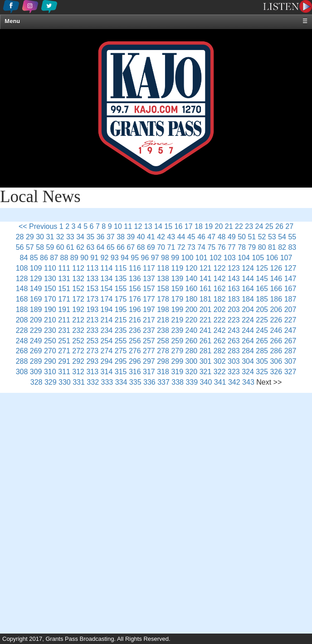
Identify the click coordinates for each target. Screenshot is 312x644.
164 (248, 289)
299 (177, 361)
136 (135, 279)
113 (92, 268)
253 (92, 341)
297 (149, 361)
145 (262, 279)
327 (290, 372)
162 (220, 289)
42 (161, 237)
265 (262, 341)
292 (78, 361)
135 (121, 279)
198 (163, 310)
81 (272, 247)
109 (36, 268)
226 (276, 320)
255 (121, 341)
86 (44, 258)
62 (80, 247)
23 (249, 226)
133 (92, 279)
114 (107, 268)
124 (248, 268)
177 (149, 299)
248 (22, 341)
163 (234, 289)
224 (248, 320)
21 (229, 226)
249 (36, 341)
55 (292, 237)
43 (171, 237)
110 (50, 268)
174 (107, 299)
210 (50, 320)
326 (276, 372)
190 (50, 310)
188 (22, 310)
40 (141, 237)
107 (286, 258)
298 (163, 361)
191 (64, 310)
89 (74, 258)
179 (177, 299)
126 (276, 268)
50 (242, 237)
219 (177, 320)
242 (220, 330)
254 (107, 341)
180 (192, 299)
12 (138, 226)
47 (211, 237)
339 (192, 382)
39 (131, 237)
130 (50, 279)
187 (290, 299)
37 (111, 237)
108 (22, 268)
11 (128, 226)
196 (135, 310)
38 (121, 237)
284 (248, 351)
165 (262, 289)
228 (22, 330)
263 (234, 341)
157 (149, 289)
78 (242, 247)
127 (290, 268)
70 (161, 247)
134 (107, 279)
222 (220, 320)
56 (20, 247)
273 (92, 351)
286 (276, 351)
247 (290, 330)
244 (248, 330)
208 (22, 320)
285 (262, 351)
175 (121, 299)
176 (135, 299)
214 (107, 320)
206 (276, 310)
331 (79, 382)
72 (181, 247)
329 (51, 382)
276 (135, 351)
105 (258, 258)
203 (234, 310)
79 (252, 247)
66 (121, 247)
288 (22, 361)
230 (50, 330)
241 (206, 330)
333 (107, 382)
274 (107, 351)
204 (248, 310)
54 (282, 237)
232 (78, 330)
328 (37, 382)
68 (141, 247)
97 (155, 258)
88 (64, 258)
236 (135, 330)
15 (168, 226)
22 (239, 226)
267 (290, 341)
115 (121, 268)
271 (64, 351)
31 (50, 237)
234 (107, 330)
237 (149, 330)
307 (290, 361)
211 (64, 320)
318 (163, 372)
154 (107, 289)
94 (125, 258)
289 (36, 361)
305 (262, 361)
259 (177, 341)
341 (220, 382)
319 (177, 372)
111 (64, 268)
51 (252, 237)
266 (276, 341)
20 (219, 226)
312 (78, 372)
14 (158, 226)
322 (220, 372)
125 (262, 268)
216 (135, 320)
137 (149, 279)
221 (206, 320)
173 (92, 299)
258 (163, 341)
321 (206, 372)
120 (192, 268)
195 (121, 310)
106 (272, 258)
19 (209, 226)
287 (290, 351)
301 (206, 361)
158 (163, 289)
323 (234, 372)
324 (248, 372)
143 (234, 279)
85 (34, 258)
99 (175, 258)
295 (121, 361)
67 (131, 247)
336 (149, 382)
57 (30, 247)
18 (199, 226)
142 (220, 279)
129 (36, 279)
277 (149, 351)
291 (64, 361)
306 (276, 361)
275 (121, 351)
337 (163, 382)
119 (177, 268)
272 (78, 351)
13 (148, 226)
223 (234, 320)
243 (234, 330)
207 (290, 310)
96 (145, 258)
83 (292, 247)
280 (192, 351)
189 (36, 310)
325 (262, 372)
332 (93, 382)
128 (22, 279)
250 (50, 341)
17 (189, 226)
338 (178, 382)
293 (92, 361)
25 (269, 226)
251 (64, 341)
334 (121, 382)
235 (121, 330)
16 (179, 226)
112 (78, 268)
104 (244, 258)
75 (211, 247)
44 (181, 237)
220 (192, 320)
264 (248, 341)
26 (279, 226)
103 (230, 258)
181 (206, 299)
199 (177, 310)
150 (50, 289)
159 (177, 289)
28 (20, 237)
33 (70, 237)
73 (191, 247)
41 (151, 237)
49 (232, 237)
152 (78, 289)
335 (135, 382)
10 (118, 226)
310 (50, 372)
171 (64, 299)
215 (121, 320)
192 (78, 310)
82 (282, 247)
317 (149, 372)
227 (290, 320)
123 (234, 268)
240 (192, 330)
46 (201, 237)
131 (64, 279)
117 (149, 268)
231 (64, 330)
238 (163, 330)
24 (259, 226)
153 (92, 289)
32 (60, 237)
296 (135, 361)
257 (149, 341)
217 (149, 320)
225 (262, 320)
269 (36, 351)
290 (50, 361)
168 (22, 299)
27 (289, 226)
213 (92, 320)
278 (163, 351)
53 (272, 237)
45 (191, 237)
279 (177, 351)
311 (64, 372)
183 (234, 299)
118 (163, 268)
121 (206, 268)
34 (80, 237)
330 (65, 382)
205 (262, 310)
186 (276, 299)
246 (276, 330)
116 (135, 268)
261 (206, 341)
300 (192, 361)
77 (232, 247)
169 (36, 299)
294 (107, 361)
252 (78, 341)
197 (149, 310)
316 (135, 372)
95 (135, 258)
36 (101, 237)
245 (262, 330)
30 (40, 237)
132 (78, 279)
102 (216, 258)
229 (36, 330)
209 (36, 320)
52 (262, 237)
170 (50, 299)
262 (220, 341)
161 (206, 289)
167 (290, 289)
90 (84, 258)
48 (222, 237)
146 (276, 279)
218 (163, 320)
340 (206, 382)
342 (234, 382)
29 (30, 237)
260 (192, 341)
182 (220, 299)
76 (222, 247)
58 (40, 247)
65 (111, 247)
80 (262, 247)
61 (70, 247)
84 (24, 258)
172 (78, 299)
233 (92, 330)
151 (64, 289)
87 (54, 258)
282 (220, 351)
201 (206, 310)
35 (90, 237)
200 (192, 310)
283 (234, 351)
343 (248, 382)
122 (220, 268)
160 (192, 289)
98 (165, 258)
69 (151, 247)
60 (60, 247)
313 (92, 372)
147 (290, 279)
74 (201, 247)
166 (276, 289)
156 (135, 289)
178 (163, 299)
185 (262, 299)
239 (177, 330)
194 (107, 310)
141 (206, 279)
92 (105, 258)
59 (50, 247)
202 (220, 310)
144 (248, 279)
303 (234, 361)
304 (248, 361)
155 (121, 289)
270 (50, 351)
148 (22, 289)
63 (90, 247)
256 (135, 341)
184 (248, 299)
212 (78, 320)
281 (206, 351)
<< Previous (38, 226)
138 (163, 279)
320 (192, 372)
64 (101, 247)
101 (202, 258)
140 (192, 279)
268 (22, 351)
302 (220, 361)
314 (107, 372)
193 (92, 310)
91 (94, 258)
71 (171, 247)
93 (115, 258)
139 (177, 279)
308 (22, 372)
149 (36, 289)
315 (121, 372)
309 (36, 372)
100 (188, 258)
